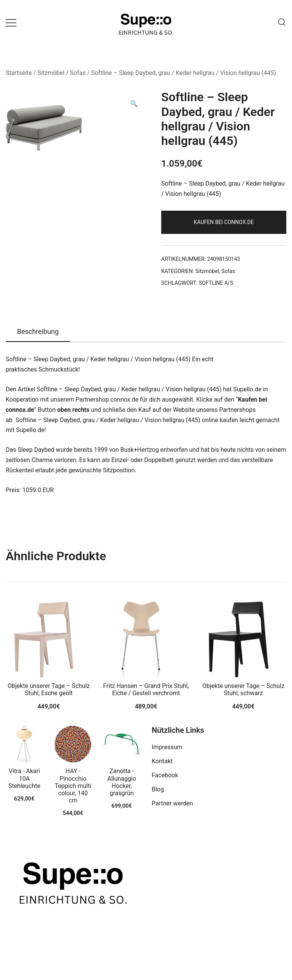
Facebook (165, 775)
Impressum (167, 747)
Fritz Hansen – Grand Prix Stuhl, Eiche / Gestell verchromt (146, 689)
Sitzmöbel (51, 73)
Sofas (78, 73)
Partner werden (172, 803)
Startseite (19, 73)
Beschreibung (38, 331)
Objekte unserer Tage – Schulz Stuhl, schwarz (243, 689)
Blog (158, 789)
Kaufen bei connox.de (224, 222)
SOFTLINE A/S (216, 283)
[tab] (38, 332)
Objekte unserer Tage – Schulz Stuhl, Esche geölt (49, 689)
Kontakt (162, 761)
